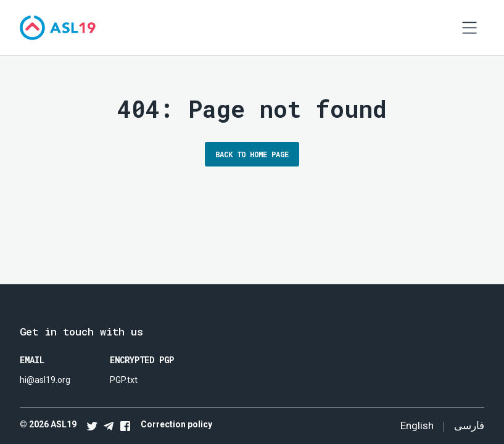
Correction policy (176, 424)
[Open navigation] (469, 28)
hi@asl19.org (45, 380)
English (417, 425)
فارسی (469, 425)
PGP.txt (124, 380)
